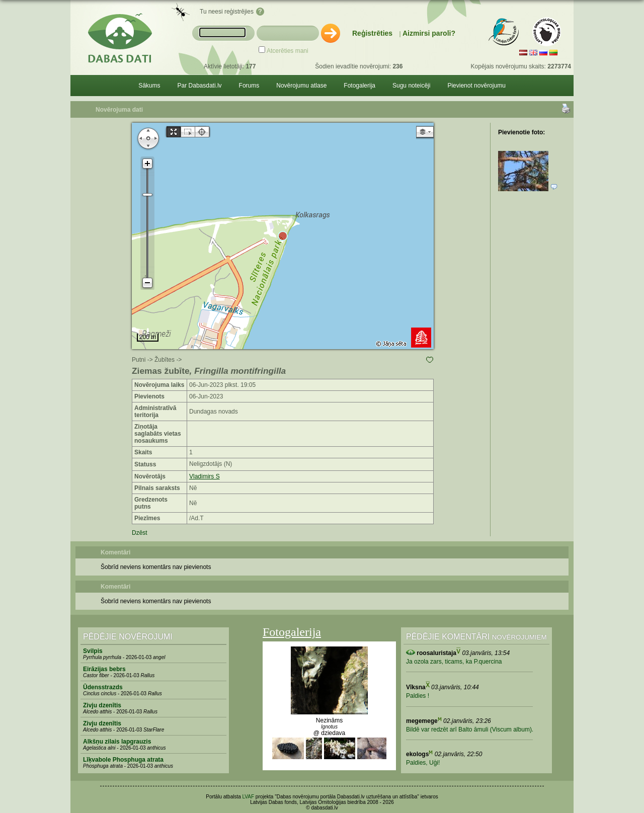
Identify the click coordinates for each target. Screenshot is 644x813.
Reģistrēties (372, 33)
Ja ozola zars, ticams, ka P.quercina (454, 662)
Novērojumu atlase (301, 86)
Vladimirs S (205, 476)
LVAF (249, 797)
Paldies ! (418, 696)
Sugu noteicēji (411, 86)
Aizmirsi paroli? (429, 33)
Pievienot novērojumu (476, 86)
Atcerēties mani (288, 51)
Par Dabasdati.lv (200, 86)
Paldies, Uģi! (423, 763)
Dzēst (140, 533)
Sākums (149, 86)
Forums (249, 86)
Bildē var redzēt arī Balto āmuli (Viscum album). (470, 729)
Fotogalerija (359, 86)
